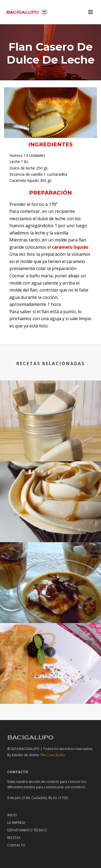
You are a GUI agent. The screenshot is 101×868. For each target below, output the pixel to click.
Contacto (16, 845)
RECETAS (14, 838)
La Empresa (16, 823)
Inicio (12, 815)
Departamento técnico (27, 830)
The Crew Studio (38, 755)
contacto (53, 782)
